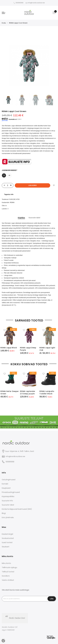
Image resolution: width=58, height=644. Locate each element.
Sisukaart (6, 547)
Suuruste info (7, 501)
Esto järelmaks (8, 517)
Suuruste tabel (34, 218)
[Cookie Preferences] (3, 641)
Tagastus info (9, 194)
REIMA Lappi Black (9, 348)
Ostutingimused (9, 480)
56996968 (20, 3)
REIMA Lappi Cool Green (18, 23)
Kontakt (5, 484)
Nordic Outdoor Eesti (17, 618)
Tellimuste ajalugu (9, 567)
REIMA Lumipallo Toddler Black (47, 392)
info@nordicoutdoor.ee (15, 456)
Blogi (4, 513)
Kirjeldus (21, 218)
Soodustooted (8, 538)
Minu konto (6, 563)
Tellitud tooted (8, 572)
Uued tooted (7, 542)
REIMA (12, 202)
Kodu (4, 23)
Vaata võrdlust (8, 580)
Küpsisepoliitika (8, 496)
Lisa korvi (33, 185)
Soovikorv (6, 576)
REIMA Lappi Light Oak (47, 349)
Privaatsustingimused (11, 492)
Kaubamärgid (7, 534)
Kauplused (6, 488)
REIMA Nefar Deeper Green (10, 392)
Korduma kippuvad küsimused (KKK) (17, 509)
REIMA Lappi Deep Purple (28, 349)
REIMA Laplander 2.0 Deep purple (28, 392)
